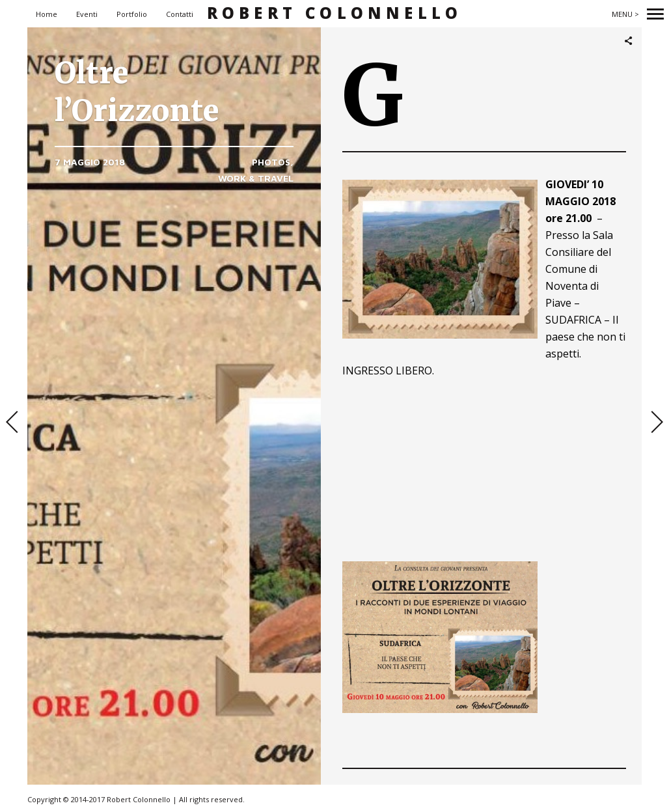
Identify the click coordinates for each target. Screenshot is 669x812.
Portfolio (132, 14)
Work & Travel (256, 178)
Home (47, 14)
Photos (271, 162)
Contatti (180, 14)
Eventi (87, 14)
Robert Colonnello (334, 13)
